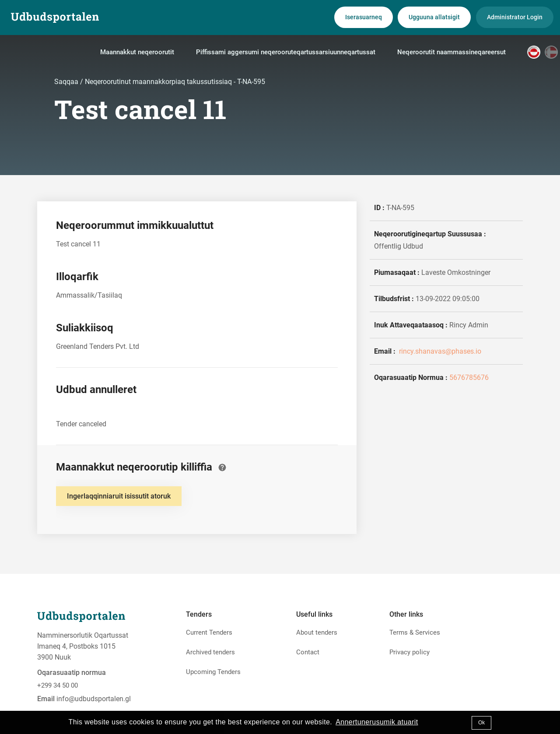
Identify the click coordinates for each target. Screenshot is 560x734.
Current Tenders (209, 632)
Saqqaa (67, 82)
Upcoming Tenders (213, 672)
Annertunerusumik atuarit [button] (377, 722)
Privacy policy (409, 652)
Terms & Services (415, 632)
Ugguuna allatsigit (434, 17)
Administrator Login (515, 17)
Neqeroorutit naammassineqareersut (451, 52)
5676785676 (469, 378)
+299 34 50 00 (58, 685)
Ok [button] (481, 723)
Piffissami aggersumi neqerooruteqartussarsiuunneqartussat (286, 52)
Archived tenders (210, 652)
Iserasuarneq (364, 17)
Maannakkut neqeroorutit (137, 52)
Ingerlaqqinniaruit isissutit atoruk (119, 496)
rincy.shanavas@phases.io (439, 351)
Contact (308, 652)
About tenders (317, 632)
